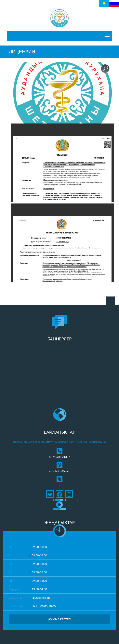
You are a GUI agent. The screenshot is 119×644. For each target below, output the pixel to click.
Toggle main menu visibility (107, 35)
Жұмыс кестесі (59, 619)
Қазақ (103, 2)
